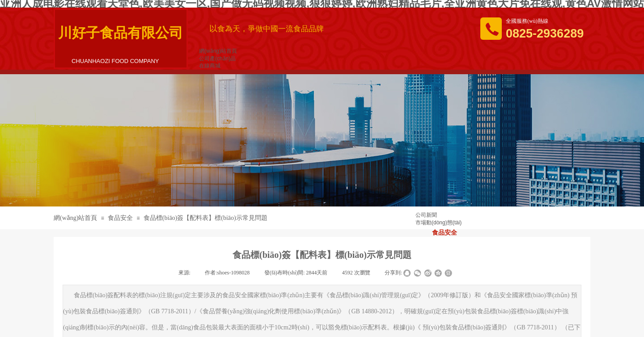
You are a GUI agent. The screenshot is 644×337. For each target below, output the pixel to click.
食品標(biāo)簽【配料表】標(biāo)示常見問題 (205, 218)
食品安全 (120, 218)
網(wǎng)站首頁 (75, 218)
